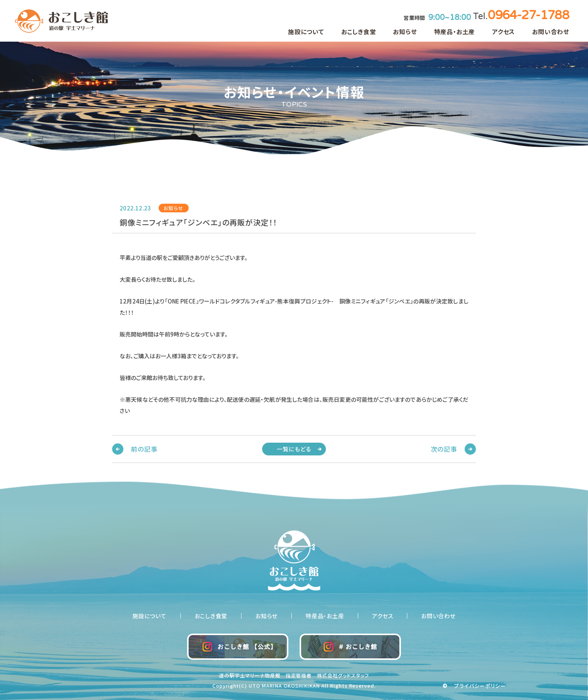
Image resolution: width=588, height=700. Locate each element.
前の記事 (144, 449)
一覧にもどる (294, 449)
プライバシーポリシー (480, 686)
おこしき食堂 (359, 32)
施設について (306, 32)
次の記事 (444, 449)
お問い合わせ (551, 32)
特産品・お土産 (455, 32)
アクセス (503, 32)
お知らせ (405, 32)
